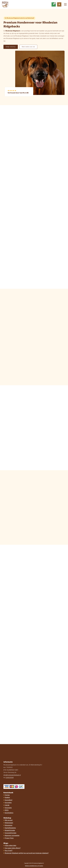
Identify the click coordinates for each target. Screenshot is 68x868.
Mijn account (9, 820)
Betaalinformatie (10, 830)
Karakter (7, 797)
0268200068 (10, 778)
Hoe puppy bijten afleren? (13, 848)
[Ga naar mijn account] (59, 4)
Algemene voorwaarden (12, 835)
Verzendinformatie (11, 833)
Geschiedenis (9, 813)
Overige (7, 795)
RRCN (7, 810)
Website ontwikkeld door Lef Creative (34, 866)
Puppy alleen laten (10, 845)
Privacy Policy (9, 838)
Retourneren (9, 825)
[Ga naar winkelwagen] (54, 4)
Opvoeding (8, 803)
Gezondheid (8, 800)
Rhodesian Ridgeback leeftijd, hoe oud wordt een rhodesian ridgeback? (27, 853)
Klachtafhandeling (10, 828)
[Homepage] (27, 4)
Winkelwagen (9, 823)
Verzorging (8, 808)
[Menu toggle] (65, 4)
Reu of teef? (9, 851)
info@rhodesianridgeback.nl (12, 775)
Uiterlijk (7, 805)
